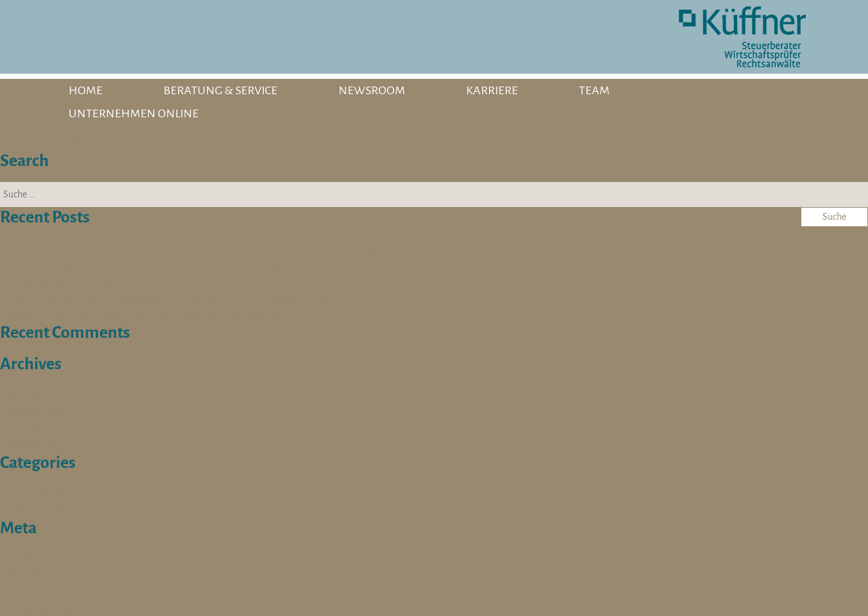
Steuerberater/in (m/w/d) (63, 281)
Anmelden (28, 558)
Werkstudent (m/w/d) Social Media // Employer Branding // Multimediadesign (192, 247)
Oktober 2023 (35, 444)
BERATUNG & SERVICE (221, 90)
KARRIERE (492, 90)
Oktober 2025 (35, 411)
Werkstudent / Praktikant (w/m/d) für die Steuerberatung (140, 314)
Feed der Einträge (44, 574)
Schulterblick (34, 493)
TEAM (594, 90)
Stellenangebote (42, 510)
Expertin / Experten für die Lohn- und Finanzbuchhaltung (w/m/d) (161, 264)
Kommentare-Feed (48, 591)
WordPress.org (38, 608)
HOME (86, 90)
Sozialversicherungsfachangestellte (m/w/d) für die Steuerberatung (165, 297)
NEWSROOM (372, 90)
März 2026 (28, 394)
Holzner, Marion (96, 142)
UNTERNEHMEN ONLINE (134, 113)
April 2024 (28, 428)
